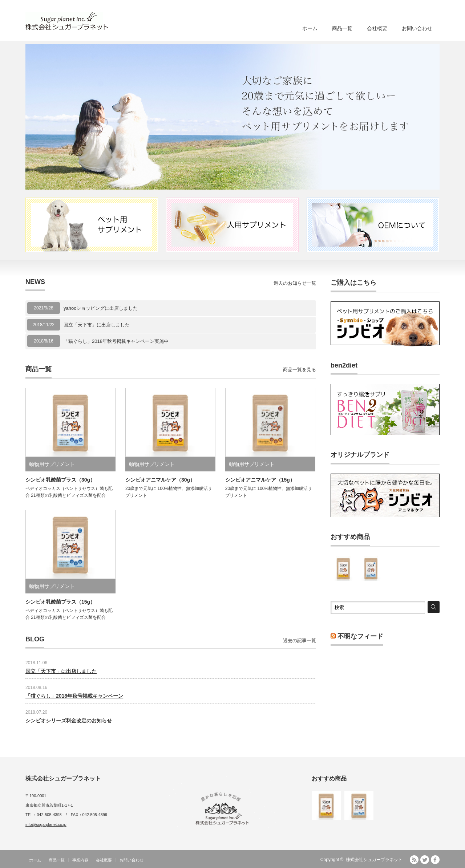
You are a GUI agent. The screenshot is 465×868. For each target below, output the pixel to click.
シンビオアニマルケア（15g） (260, 480)
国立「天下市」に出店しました (97, 325)
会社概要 (377, 28)
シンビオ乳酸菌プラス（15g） (60, 602)
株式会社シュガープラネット (374, 860)
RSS (414, 860)
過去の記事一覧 (300, 640)
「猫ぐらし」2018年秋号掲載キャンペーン (74, 696)
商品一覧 (342, 28)
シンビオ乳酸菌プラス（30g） (60, 480)
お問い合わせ (417, 28)
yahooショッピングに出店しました (101, 308)
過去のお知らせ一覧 (295, 283)
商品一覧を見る (300, 370)
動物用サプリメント (52, 464)
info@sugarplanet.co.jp (46, 824)
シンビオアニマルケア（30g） (160, 480)
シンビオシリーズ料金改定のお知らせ (69, 721)
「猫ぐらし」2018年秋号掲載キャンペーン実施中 (116, 341)
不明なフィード (360, 636)
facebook (435, 860)
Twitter (425, 860)
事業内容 (80, 860)
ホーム (310, 28)
